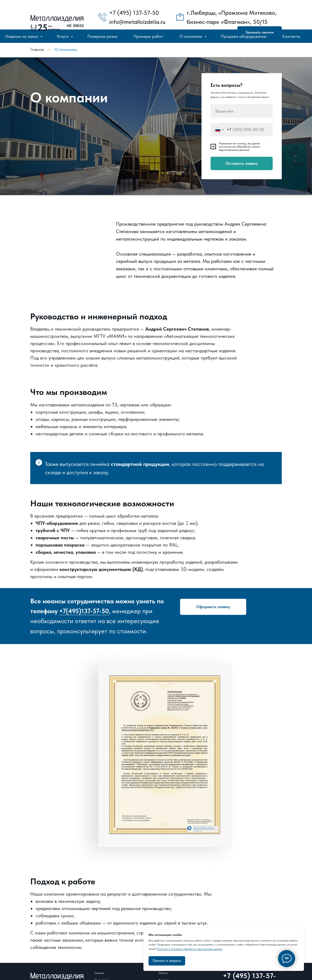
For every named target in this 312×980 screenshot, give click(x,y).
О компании (191, 36)
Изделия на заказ (22, 36)
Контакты (291, 36)
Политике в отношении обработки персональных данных (190, 949)
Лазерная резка (102, 36)
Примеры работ (149, 36)
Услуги (63, 36)
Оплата (163, 973)
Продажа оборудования (243, 36)
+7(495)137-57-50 (84, 611)
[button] (213, 607)
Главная (37, 49)
